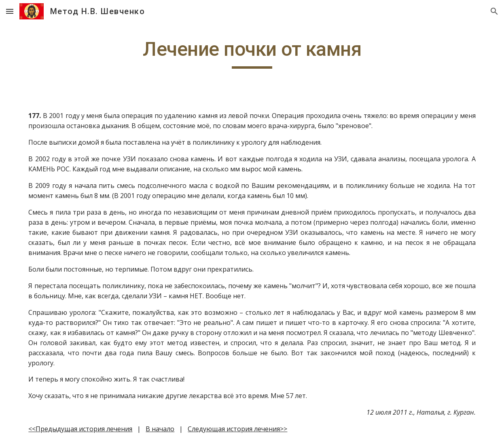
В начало (160, 429)
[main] (252, 53)
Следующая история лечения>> (237, 429)
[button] (10, 11)
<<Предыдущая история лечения (80, 429)
